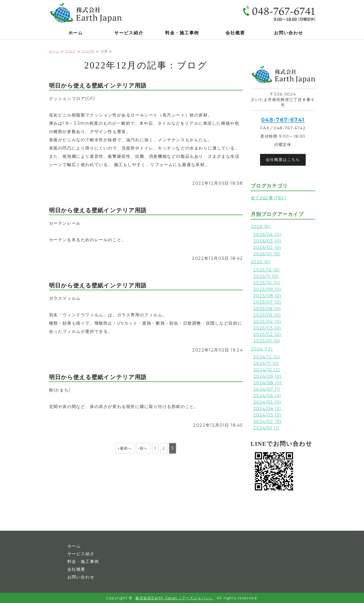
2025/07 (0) (268, 302)
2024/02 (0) (268, 422)
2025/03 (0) (268, 328)
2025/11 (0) (266, 276)
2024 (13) (262, 349)
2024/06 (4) (267, 396)
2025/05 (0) (267, 315)
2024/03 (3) (268, 415)
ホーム (76, 33)
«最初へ (125, 448)
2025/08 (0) (268, 296)
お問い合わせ (288, 33)
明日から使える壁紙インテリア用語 (98, 86)
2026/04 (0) (268, 235)
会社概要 (235, 33)
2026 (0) (261, 227)
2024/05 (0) (268, 402)
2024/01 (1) (266, 428)
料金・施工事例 (182, 33)
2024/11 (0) (266, 363)
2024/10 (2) (267, 370)
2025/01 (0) (267, 341)
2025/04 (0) (268, 322)
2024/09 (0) (268, 376)
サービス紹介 (129, 33)
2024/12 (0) (267, 357)
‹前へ (143, 448)
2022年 (88, 51)
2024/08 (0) (268, 383)
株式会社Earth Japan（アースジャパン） (175, 598)
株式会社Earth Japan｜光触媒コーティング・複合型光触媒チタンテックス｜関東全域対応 (88, 13)
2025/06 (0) (267, 309)
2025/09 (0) (268, 289)
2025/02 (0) (268, 335)
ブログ (71, 51)
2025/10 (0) (267, 283)
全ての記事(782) (269, 198)
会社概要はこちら (283, 159)
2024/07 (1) (267, 389)
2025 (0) (261, 262)
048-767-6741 (283, 120)
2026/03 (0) (268, 241)
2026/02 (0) (268, 248)
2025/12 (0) (267, 270)
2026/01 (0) (267, 254)
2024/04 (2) (268, 409)
